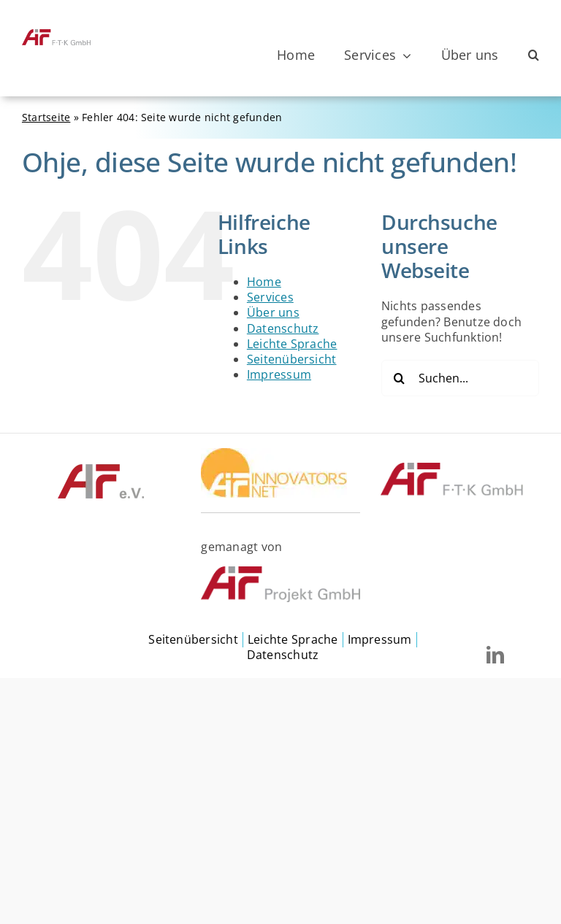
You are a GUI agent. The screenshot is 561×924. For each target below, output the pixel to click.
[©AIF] (101, 469)
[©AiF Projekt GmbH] (280, 572)
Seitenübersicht (292, 359)
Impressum (279, 374)
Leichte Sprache (292, 344)
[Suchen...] (460, 378)
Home (264, 282)
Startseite (46, 117)
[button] (534, 55)
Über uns (273, 312)
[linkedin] (495, 655)
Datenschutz (283, 328)
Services (270, 297)
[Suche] (400, 378)
